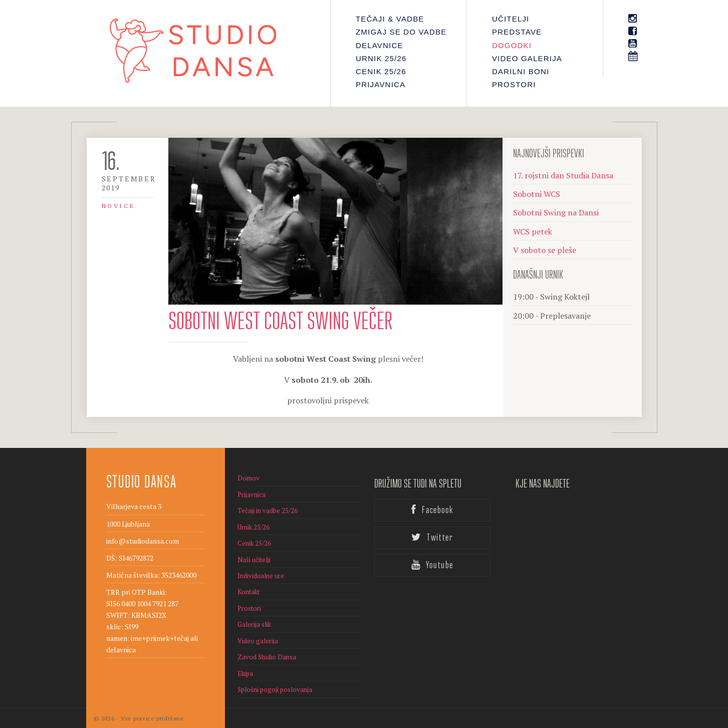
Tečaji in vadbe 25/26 (268, 511)
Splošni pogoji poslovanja (275, 689)
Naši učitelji (254, 560)
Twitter (432, 538)
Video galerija (527, 58)
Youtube (432, 565)
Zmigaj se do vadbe (401, 32)
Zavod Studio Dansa (267, 657)
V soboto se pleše (545, 250)
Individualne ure (261, 576)
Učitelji (511, 19)
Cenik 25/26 (381, 71)
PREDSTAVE (517, 32)
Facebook (432, 510)
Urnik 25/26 (381, 58)
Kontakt (249, 592)
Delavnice (380, 45)
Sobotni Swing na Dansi (556, 212)
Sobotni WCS (537, 194)
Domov (249, 478)
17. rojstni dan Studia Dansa (563, 175)
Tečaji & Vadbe (390, 19)
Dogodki (512, 45)
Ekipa (245, 673)
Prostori (514, 84)
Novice (118, 206)
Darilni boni (521, 71)
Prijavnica (381, 84)
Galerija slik (254, 624)
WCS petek (533, 231)
